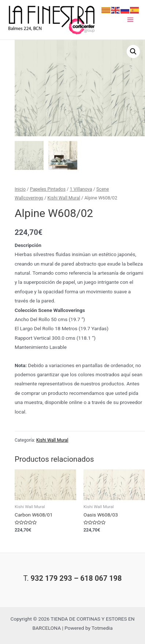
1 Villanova (81, 189)
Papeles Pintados (48, 189)
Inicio (20, 189)
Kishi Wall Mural (64, 198)
